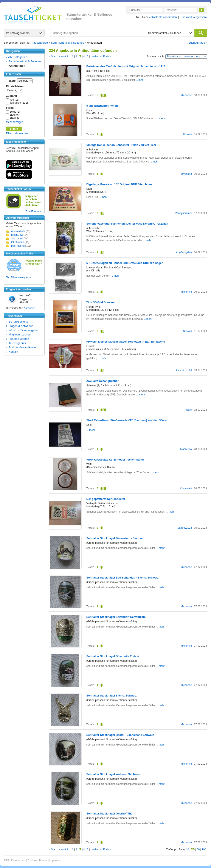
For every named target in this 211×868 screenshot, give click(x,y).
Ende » (107, 57)
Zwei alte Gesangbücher (102, 381)
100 (204, 850)
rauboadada (18, 231)
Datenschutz (18, 860)
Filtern (14, 129)
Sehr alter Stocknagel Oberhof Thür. (110, 814)
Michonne (186, 95)
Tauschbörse (40, 43)
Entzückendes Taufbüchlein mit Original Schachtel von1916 (126, 66)
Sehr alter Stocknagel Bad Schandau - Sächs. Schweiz (122, 578)
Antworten (29, 308)
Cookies (32, 860)
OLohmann (18, 242)
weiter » (96, 57)
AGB (6, 860)
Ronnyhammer (183, 213)
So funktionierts (18, 322)
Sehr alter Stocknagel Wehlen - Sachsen (113, 774)
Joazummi (17, 239)
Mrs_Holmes (18, 246)
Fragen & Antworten (21, 326)
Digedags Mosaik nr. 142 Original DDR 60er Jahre (119, 184)
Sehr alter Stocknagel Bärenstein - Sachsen (115, 538)
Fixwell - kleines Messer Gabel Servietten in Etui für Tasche (126, 342)
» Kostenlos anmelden (163, 17)
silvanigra (186, 174)
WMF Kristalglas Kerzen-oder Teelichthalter (115, 460)
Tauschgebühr (17, 343)
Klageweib (186, 488)
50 (198, 850)
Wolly (189, 410)
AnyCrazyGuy (184, 253)
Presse (43, 860)
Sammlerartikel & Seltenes (67, 43)
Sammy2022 (185, 528)
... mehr (140, 80)
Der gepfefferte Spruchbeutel (106, 499)
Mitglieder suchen (20, 334)
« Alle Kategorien (17, 57)
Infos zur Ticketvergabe (23, 330)
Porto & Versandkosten (23, 347)
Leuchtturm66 (184, 370)
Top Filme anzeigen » (18, 277)
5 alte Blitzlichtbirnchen (102, 106)
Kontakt (13, 352)
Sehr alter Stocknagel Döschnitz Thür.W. (113, 656)
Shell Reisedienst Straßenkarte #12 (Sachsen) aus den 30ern (126, 420)
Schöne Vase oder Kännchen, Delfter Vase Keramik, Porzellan (127, 224)
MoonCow (17, 235)
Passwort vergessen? (194, 17)
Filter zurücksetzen (17, 133)
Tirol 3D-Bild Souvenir (101, 302)
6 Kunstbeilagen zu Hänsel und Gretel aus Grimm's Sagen (125, 263)
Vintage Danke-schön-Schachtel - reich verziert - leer (121, 145)
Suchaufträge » (198, 43)
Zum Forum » (33, 211)
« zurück (63, 57)
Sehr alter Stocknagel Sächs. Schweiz (111, 696)
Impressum (56, 860)
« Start (53, 57)
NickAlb (187, 135)
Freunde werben (19, 339)
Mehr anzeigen (15, 122)
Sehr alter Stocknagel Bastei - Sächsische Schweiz (120, 735)
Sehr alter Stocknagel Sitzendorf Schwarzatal (116, 617)
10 (187, 850)
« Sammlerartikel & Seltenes (24, 61)
